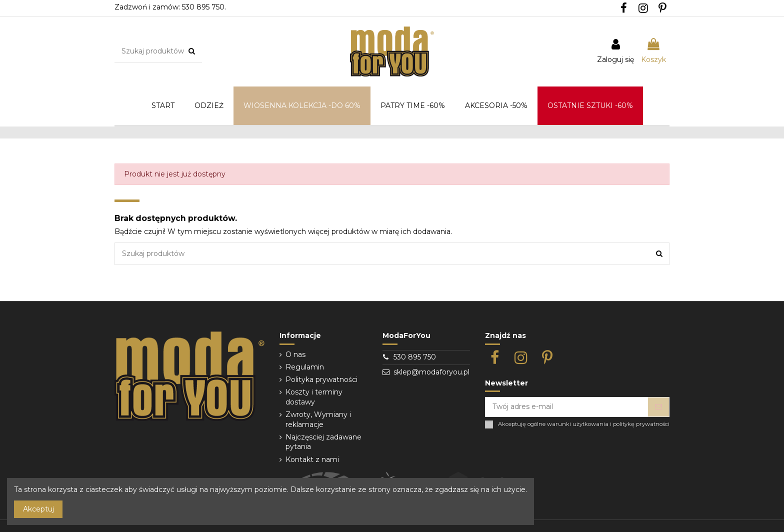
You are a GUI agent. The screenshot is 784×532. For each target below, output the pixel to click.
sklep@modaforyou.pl (431, 372)
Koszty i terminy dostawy (314, 397)
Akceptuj (38, 509)
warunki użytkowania (578, 424)
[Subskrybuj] (658, 407)
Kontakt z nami (312, 459)
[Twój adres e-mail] (567, 407)
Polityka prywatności (321, 379)
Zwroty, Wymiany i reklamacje (318, 419)
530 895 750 (415, 357)
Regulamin (305, 367)
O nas (295, 354)
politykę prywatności (641, 424)
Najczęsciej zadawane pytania (323, 442)
